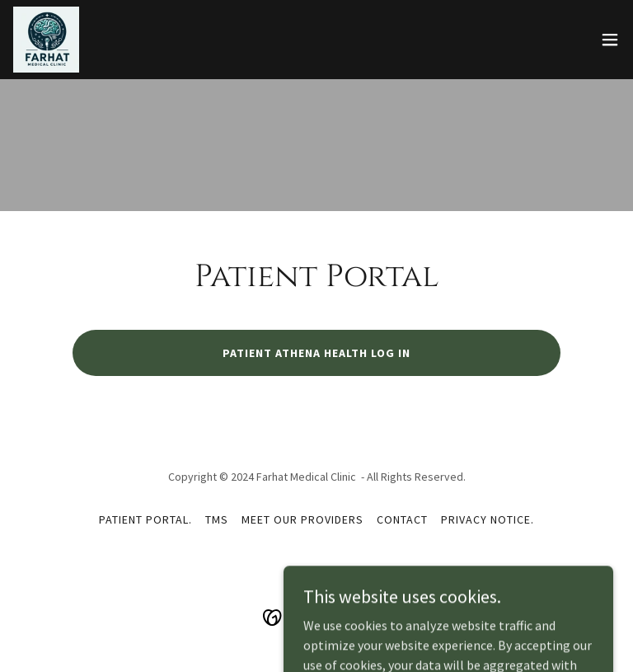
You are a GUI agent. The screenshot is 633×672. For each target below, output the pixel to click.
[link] (46, 40)
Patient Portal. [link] (145, 519)
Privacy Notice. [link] (488, 519)
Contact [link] (402, 519)
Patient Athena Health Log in (316, 353)
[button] (610, 40)
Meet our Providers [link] (302, 519)
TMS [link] (217, 519)
